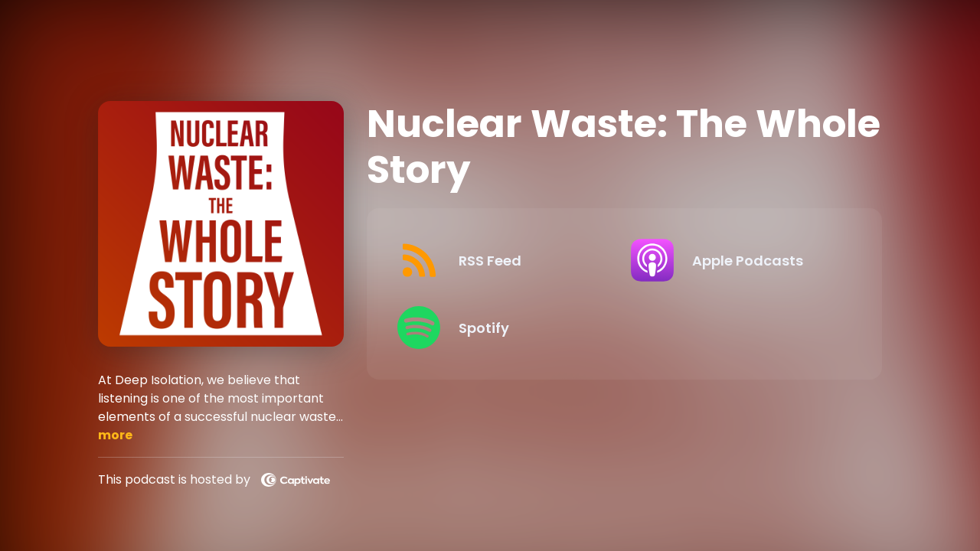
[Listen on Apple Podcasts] (735, 260)
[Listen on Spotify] (501, 328)
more (115, 435)
